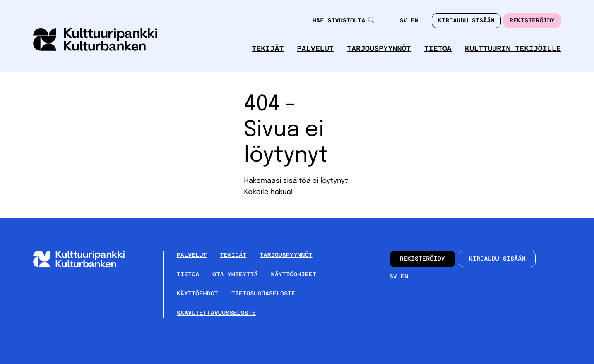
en (415, 21)
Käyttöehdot (197, 294)
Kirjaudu (466, 21)
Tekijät (268, 49)
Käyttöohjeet (294, 275)
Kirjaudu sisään (497, 259)
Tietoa (438, 49)
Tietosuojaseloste (263, 294)
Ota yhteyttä (235, 275)
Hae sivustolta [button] (343, 20)
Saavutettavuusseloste (216, 313)
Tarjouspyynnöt (379, 49)
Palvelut (315, 49)
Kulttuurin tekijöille (513, 49)
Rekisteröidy (532, 21)
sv (403, 21)
